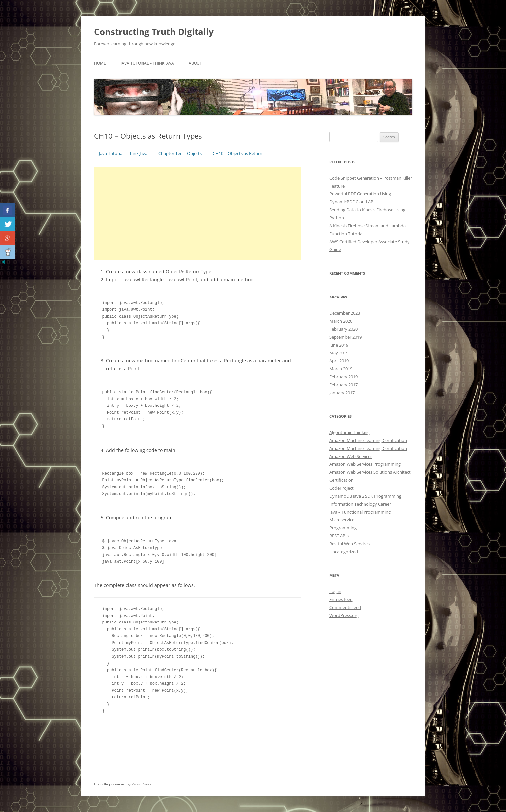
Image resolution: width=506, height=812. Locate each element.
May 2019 (339, 353)
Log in (335, 591)
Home (100, 63)
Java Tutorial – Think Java (147, 63)
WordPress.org (344, 615)
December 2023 (345, 313)
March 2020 (341, 321)
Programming (343, 528)
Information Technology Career (360, 504)
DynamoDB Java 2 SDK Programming (365, 496)
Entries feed (341, 599)
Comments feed (345, 607)
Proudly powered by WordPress (123, 784)
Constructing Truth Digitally (154, 32)
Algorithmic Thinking (350, 432)
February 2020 (343, 329)
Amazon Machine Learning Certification (368, 440)
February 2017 (343, 385)
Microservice (342, 520)
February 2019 (343, 377)
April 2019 (339, 361)
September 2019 (345, 337)
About (195, 63)
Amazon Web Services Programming (365, 464)
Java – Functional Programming (360, 512)
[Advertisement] (198, 213)
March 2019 (341, 369)
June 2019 (339, 345)
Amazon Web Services (351, 456)
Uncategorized (344, 552)
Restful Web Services (350, 544)
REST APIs (339, 536)
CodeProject (341, 488)
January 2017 (342, 393)
